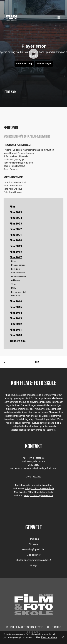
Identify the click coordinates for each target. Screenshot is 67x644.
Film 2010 (16, 335)
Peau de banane (18, 265)
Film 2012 (16, 324)
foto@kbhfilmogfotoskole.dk (39, 495)
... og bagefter (33, 555)
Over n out (16, 296)
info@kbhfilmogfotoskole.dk (40, 488)
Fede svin (15, 269)
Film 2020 (16, 240)
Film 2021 (16, 235)
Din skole (33, 544)
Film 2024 (16, 218)
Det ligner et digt (19, 292)
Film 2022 (16, 229)
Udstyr (34, 565)
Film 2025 (16, 212)
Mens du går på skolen (34, 549)
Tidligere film (18, 341)
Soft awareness (18, 273)
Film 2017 (16, 257)
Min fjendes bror (19, 276)
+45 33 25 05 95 (23, 468)
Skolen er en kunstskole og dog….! (34, 560)
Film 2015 (16, 307)
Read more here (49, 637)
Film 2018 (16, 252)
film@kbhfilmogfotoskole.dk (39, 492)
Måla (13, 288)
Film (12, 206)
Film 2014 (16, 313)
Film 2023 (16, 223)
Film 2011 (16, 330)
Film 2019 (16, 246)
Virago (14, 284)
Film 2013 (16, 318)
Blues (14, 261)
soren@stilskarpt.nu (42, 485)
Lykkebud (15, 280)
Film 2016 (16, 301)
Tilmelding (33, 539)
